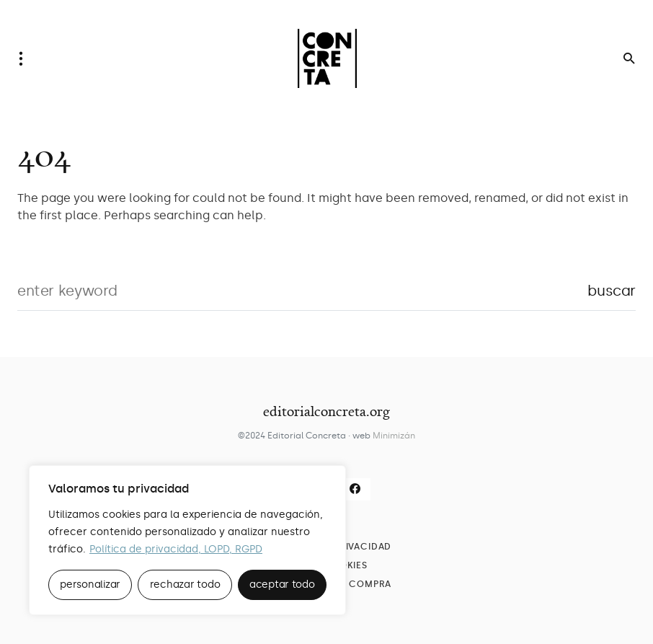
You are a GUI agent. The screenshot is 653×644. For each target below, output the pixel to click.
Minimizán (394, 436)
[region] (187, 540)
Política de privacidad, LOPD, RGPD (176, 549)
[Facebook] (355, 489)
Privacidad (363, 547)
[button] (25, 58)
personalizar (90, 585)
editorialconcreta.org (326, 411)
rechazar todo (185, 585)
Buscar (612, 291)
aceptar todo (282, 585)
